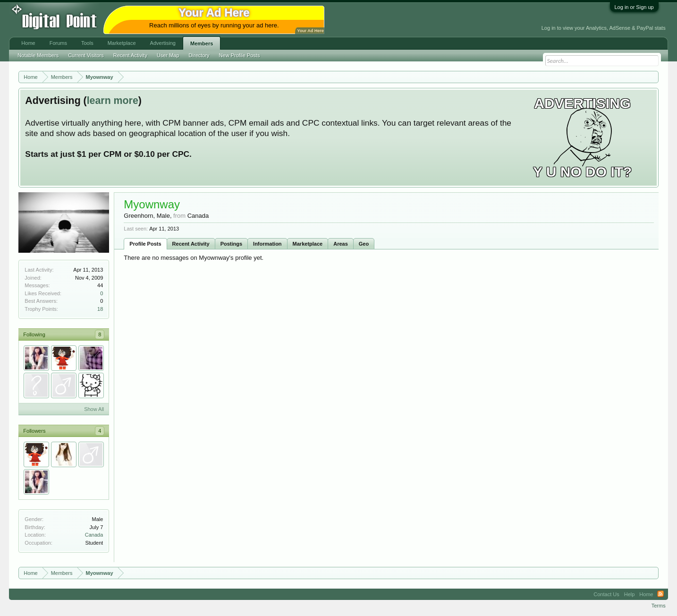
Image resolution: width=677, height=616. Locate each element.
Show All (94, 409)
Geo (364, 244)
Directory (199, 55)
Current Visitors (86, 55)
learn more (113, 101)
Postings (231, 244)
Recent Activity (191, 244)
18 (100, 309)
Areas (341, 244)
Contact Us (606, 594)
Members (202, 43)
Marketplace (308, 244)
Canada (94, 535)
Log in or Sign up (634, 7)
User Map (168, 55)
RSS (660, 594)
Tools (87, 43)
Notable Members (38, 55)
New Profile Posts (240, 55)
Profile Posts (145, 244)
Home (28, 43)
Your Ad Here (310, 31)
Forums (58, 43)
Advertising (163, 43)
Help (630, 594)
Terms (659, 606)
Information (267, 244)
